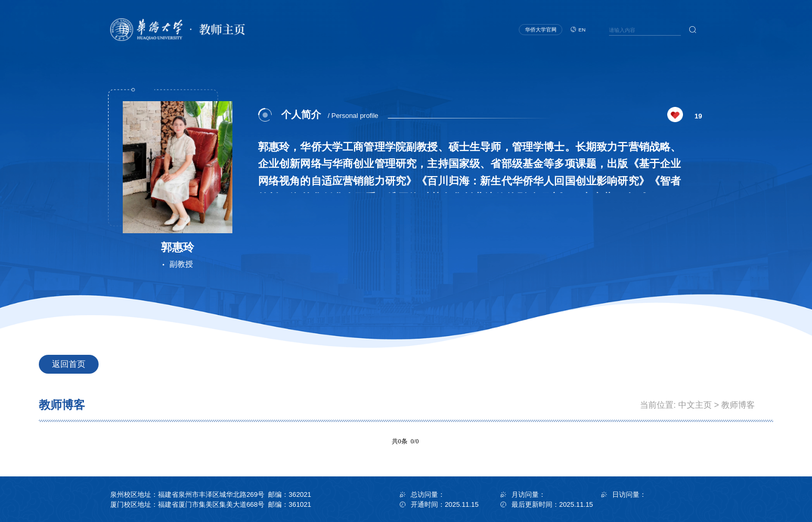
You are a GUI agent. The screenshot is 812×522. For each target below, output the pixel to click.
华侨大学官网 (541, 30)
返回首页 (69, 364)
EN (582, 30)
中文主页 (695, 405)
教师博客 (738, 405)
